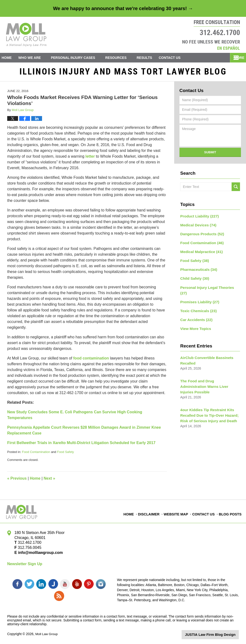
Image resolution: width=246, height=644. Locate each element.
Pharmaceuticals (197, 268)
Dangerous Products (200, 235)
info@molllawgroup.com (39, 554)
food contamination (91, 360)
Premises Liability (198, 293)
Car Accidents (195, 310)
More (236, 58)
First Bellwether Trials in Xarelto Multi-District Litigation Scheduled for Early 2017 (81, 445)
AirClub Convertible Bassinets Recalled (204, 350)
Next (49, 480)
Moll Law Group (47, 634)
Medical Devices (197, 226)
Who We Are (37, 58)
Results (151, 58)
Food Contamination (36, 454)
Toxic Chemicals (197, 302)
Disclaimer (150, 514)
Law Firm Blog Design (216, 634)
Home (10, 58)
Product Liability (198, 218)
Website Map (177, 514)
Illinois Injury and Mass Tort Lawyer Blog (26, 35)
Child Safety (193, 277)
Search (236, 189)
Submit (210, 154)
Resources (123, 58)
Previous (17, 480)
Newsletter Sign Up (25, 566)
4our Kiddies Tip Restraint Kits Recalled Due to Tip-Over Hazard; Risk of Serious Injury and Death (207, 397)
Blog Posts (230, 514)
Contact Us (180, 58)
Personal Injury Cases (80, 58)
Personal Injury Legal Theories (208, 285)
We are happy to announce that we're (123, 8)
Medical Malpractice (200, 251)
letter (90, 158)
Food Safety (65, 454)
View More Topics (194, 319)
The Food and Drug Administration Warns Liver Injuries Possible (208, 372)
